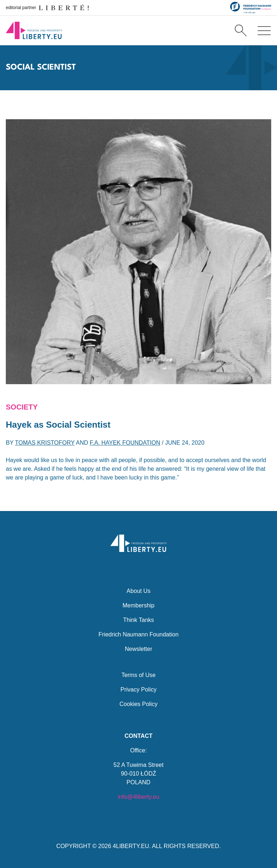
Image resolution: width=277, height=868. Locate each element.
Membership (138, 605)
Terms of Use (138, 675)
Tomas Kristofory (45, 443)
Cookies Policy (138, 704)
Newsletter (139, 649)
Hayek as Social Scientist (58, 425)
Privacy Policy (139, 690)
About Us (139, 591)
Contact (138, 736)
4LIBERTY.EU (131, 846)
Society (22, 407)
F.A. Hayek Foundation (125, 443)
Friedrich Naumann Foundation (138, 634)
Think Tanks (138, 620)
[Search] (241, 30)
